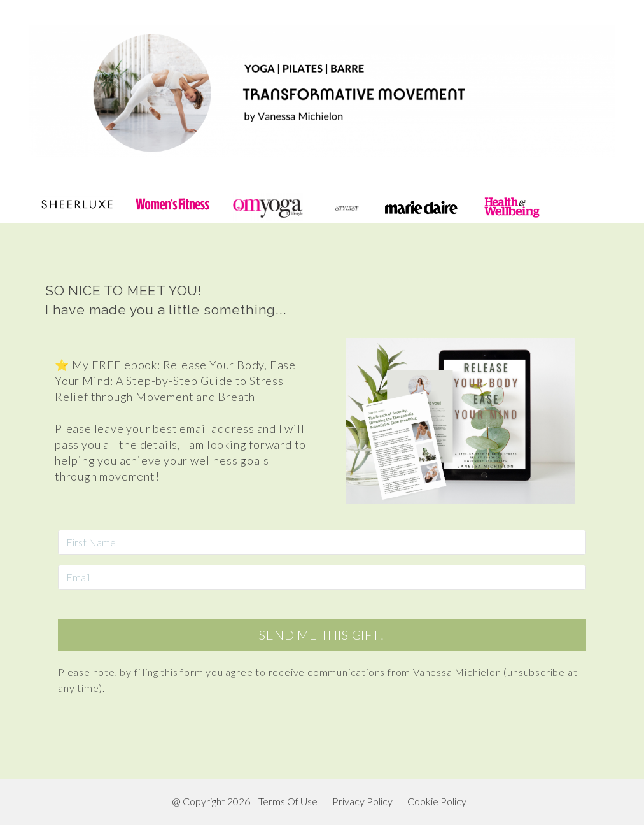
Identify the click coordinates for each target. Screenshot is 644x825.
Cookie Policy (437, 801)
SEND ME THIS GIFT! (322, 635)
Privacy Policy (362, 801)
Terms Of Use (288, 801)
